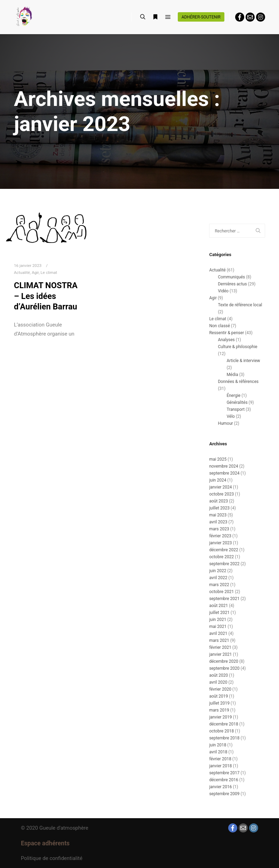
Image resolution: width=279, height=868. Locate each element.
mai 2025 (218, 459)
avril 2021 (218, 633)
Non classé (219, 326)
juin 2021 (218, 620)
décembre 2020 (224, 661)
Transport (236, 409)
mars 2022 (219, 585)
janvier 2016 (220, 787)
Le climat (49, 272)
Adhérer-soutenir (201, 17)
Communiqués (231, 277)
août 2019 (218, 696)
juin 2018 (218, 745)
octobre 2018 (221, 731)
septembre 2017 (224, 773)
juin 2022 (218, 571)
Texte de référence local (240, 305)
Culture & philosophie (237, 347)
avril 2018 (218, 752)
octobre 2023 (221, 494)
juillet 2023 (219, 508)
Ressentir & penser (226, 333)
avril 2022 (218, 578)
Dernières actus (232, 284)
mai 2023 (218, 515)
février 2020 (220, 689)
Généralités (237, 402)
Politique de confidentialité (52, 858)
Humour (225, 423)
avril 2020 (218, 682)
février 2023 (220, 536)
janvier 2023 (220, 543)
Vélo (231, 416)
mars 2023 (219, 529)
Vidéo (223, 291)
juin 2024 (218, 480)
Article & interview (243, 361)
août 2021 (218, 606)
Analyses (226, 340)
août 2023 (218, 501)
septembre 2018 (224, 738)
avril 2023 (218, 522)
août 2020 (218, 675)
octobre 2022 (221, 557)
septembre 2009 (224, 794)
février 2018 (220, 759)
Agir (35, 272)
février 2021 (220, 647)
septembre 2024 (224, 473)
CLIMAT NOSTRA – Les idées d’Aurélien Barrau (46, 296)
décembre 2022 (224, 550)
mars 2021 (219, 640)
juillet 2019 (219, 703)
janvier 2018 (220, 766)
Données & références (238, 382)
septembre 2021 (224, 599)
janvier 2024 (220, 487)
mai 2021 (218, 627)
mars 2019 (219, 710)
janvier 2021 (220, 654)
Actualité (22, 272)
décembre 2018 (224, 724)
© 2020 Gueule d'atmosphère (55, 828)
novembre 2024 (224, 466)
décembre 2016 (224, 780)
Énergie (233, 395)
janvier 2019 (220, 717)
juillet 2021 (219, 613)
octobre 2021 (221, 592)
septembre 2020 (224, 668)
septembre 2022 (224, 564)
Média (232, 375)
